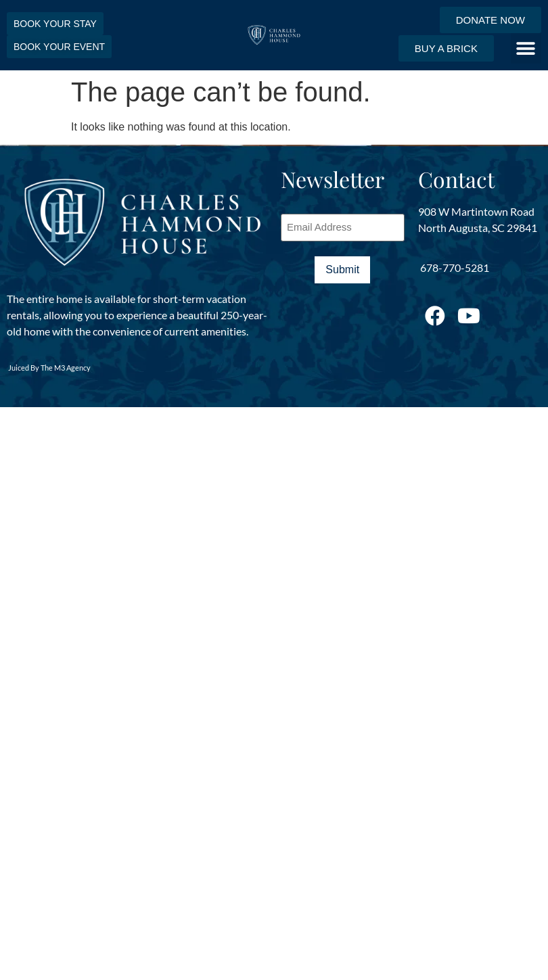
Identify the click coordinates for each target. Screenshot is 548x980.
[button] (526, 48)
